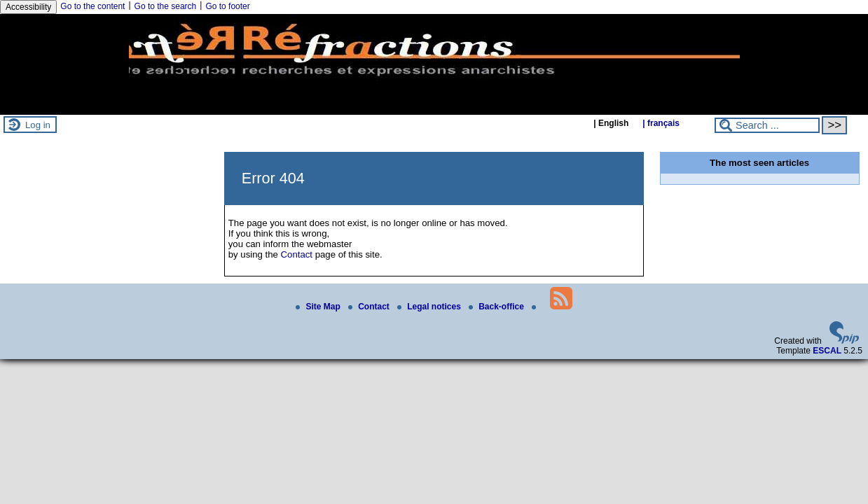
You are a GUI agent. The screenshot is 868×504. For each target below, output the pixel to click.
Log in (38, 125)
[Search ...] (767, 125)
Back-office (497, 307)
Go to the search (166, 6)
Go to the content (92, 6)
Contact (297, 254)
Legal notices (430, 307)
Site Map (319, 307)
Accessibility (28, 7)
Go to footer (227, 6)
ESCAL (827, 351)
